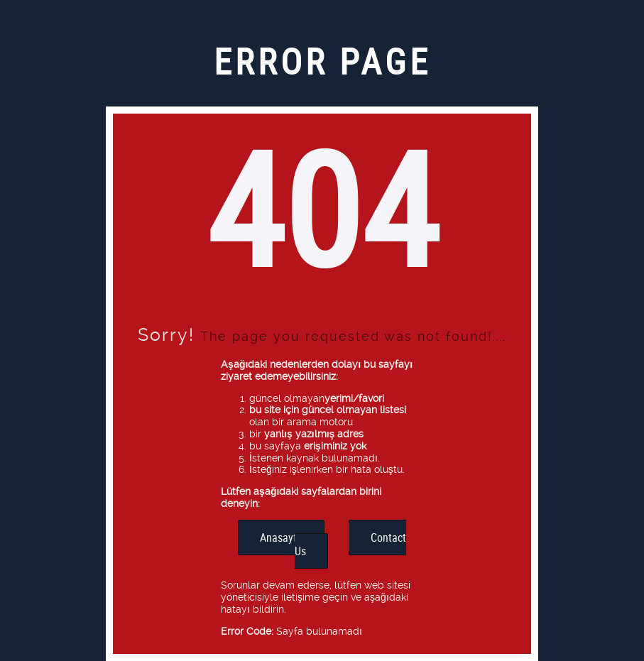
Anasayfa (281, 537)
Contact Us (350, 544)
